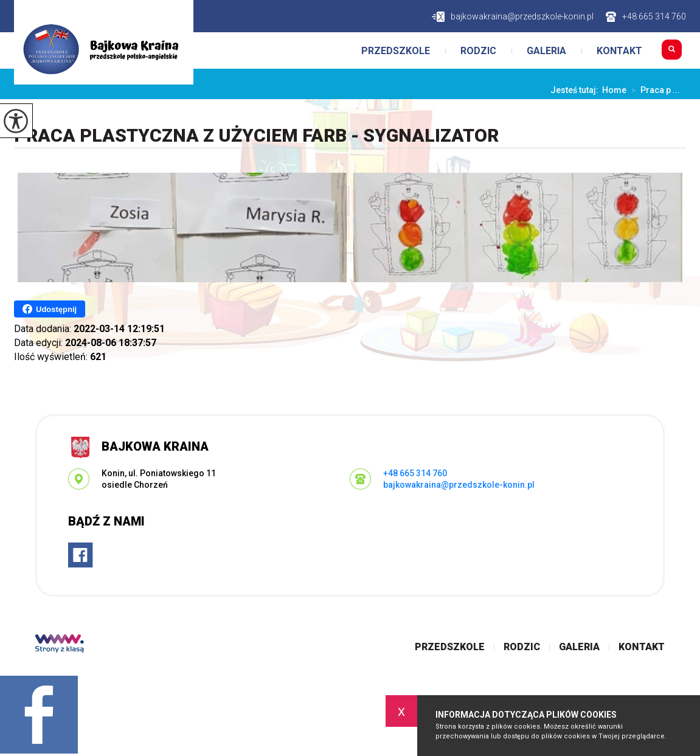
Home (614, 90)
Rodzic (478, 51)
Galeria (546, 51)
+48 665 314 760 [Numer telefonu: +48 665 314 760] (415, 473)
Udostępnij (50, 309)
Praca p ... (653, 90)
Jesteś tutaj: (576, 90)
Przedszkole (396, 51)
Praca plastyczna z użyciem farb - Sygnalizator (256, 135)
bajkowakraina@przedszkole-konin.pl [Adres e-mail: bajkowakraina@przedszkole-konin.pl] (459, 485)
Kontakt (619, 51)
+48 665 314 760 (646, 17)
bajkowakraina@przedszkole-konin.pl (513, 17)
